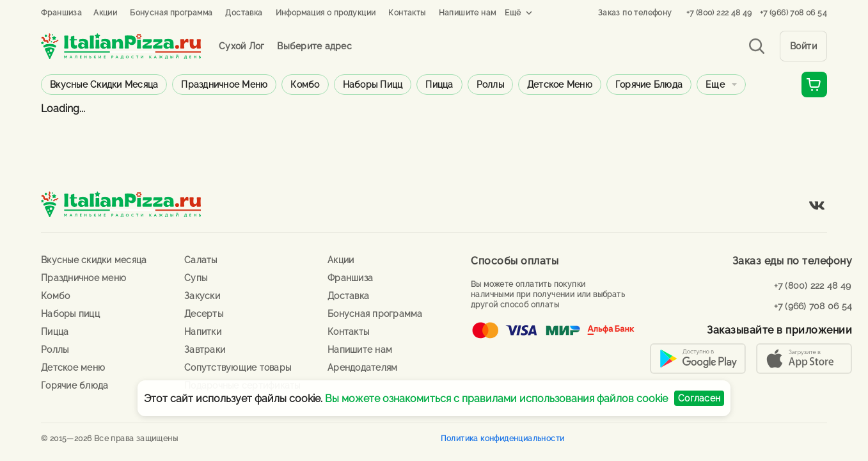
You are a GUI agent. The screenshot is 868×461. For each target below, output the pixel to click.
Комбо (305, 85)
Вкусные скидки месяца (104, 85)
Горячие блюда (649, 85)
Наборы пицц (373, 85)
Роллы (490, 85)
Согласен (699, 398)
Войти (804, 46)
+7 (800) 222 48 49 (719, 13)
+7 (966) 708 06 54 (793, 13)
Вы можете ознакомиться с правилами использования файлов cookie (496, 399)
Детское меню (560, 85)
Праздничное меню (224, 85)
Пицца (439, 85)
